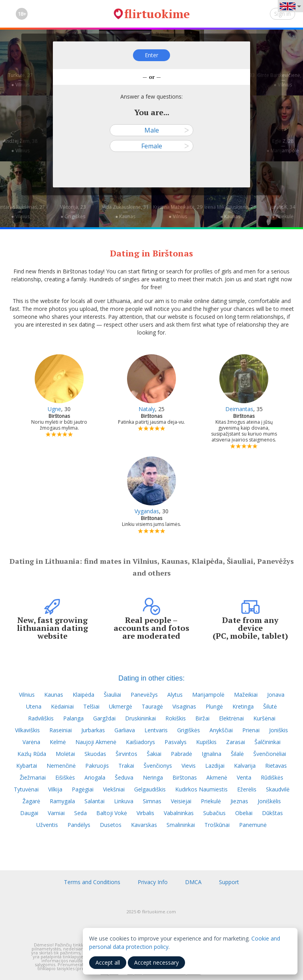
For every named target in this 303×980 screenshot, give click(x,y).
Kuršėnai (264, 718)
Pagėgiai (83, 789)
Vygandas (147, 511)
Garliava (125, 730)
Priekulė (211, 801)
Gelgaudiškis (150, 789)
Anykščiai (221, 730)
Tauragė (152, 706)
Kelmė (58, 742)
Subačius (214, 813)
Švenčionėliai (270, 754)
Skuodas (95, 754)
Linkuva (124, 801)
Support (229, 882)
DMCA (193, 882)
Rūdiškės (272, 777)
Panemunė (253, 825)
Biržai (202, 718)
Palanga (73, 718)
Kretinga (243, 706)
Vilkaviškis (27, 730)
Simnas (152, 801)
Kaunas (54, 695)
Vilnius (27, 695)
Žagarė (31, 801)
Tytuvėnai (26, 789)
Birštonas (185, 777)
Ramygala (62, 801)
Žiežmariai (33, 777)
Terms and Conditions (92, 882)
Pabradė (181, 754)
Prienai (251, 730)
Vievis (189, 766)
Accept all (108, 962)
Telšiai (91, 706)
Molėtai (65, 754)
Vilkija (55, 789)
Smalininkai (181, 825)
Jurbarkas (93, 730)
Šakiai (154, 754)
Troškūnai (217, 825)
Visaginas (184, 706)
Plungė (214, 706)
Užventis (47, 825)
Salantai (94, 801)
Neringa (153, 777)
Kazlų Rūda (32, 754)
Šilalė (237, 754)
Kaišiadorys (140, 742)
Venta (244, 777)
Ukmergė (121, 706)
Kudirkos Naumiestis (201, 789)
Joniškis (279, 730)
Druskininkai (140, 718)
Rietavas (276, 766)
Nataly (147, 409)
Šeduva (124, 777)
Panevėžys (144, 695)
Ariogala (95, 777)
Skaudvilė (278, 789)
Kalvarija (245, 766)
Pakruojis (97, 766)
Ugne (54, 409)
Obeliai (244, 813)
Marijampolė (208, 695)
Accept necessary (156, 962)
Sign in (282, 14)
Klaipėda (83, 695)
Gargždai (104, 718)
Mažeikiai (246, 695)
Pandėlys (79, 825)
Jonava (276, 695)
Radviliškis (41, 718)
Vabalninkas (179, 813)
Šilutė (270, 706)
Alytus (175, 695)
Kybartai (27, 766)
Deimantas (239, 409)
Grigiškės (189, 730)
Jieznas (239, 801)
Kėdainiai (62, 706)
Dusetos (111, 825)
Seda (80, 813)
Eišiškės (65, 777)
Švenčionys (158, 766)
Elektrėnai (231, 718)
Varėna (31, 742)
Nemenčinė (61, 766)
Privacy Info (153, 882)
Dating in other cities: (151, 678)
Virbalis (145, 813)
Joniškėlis (269, 801)
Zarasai (236, 742)
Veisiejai (181, 801)
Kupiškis (206, 742)
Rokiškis (176, 718)
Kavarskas (144, 825)
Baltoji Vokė (112, 813)
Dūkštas (272, 813)
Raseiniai (61, 730)
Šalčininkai (267, 742)
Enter (151, 55)
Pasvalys (176, 742)
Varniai (56, 813)
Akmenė (217, 777)
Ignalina (211, 754)
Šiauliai (112, 695)
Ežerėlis (247, 789)
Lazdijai (215, 766)
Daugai (29, 813)
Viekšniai (114, 789)
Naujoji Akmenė (96, 742)
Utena (34, 706)
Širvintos (126, 754)
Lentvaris (156, 730)
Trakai (126, 766)
